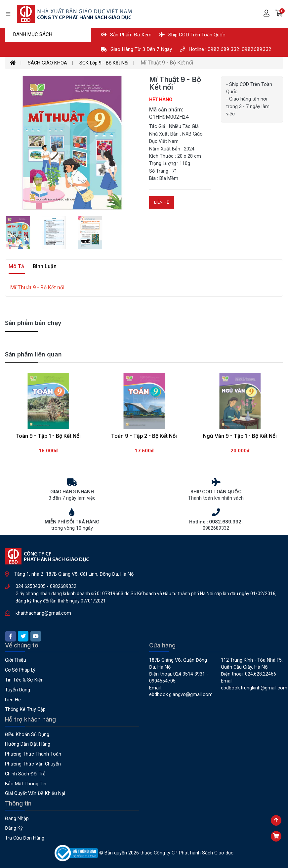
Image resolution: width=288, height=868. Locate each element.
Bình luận (45, 266)
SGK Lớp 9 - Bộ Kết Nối (104, 63)
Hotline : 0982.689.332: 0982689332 (226, 49)
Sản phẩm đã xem (126, 35)
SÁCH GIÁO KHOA (47, 63)
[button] (279, 14)
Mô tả (16, 266)
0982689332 (63, 586)
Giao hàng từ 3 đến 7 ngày (136, 49)
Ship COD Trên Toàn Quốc (192, 35)
